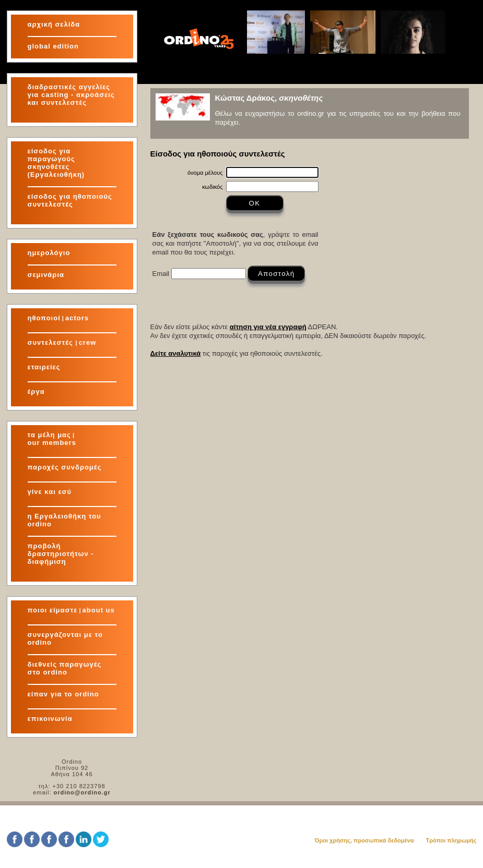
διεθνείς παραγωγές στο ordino (65, 668)
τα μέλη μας (49, 435)
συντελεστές (52, 342)
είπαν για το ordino (63, 694)
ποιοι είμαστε (53, 610)
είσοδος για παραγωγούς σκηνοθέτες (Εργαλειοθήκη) (56, 163)
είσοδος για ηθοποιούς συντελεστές (70, 200)
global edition (54, 46)
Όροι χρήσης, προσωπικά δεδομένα (364, 840)
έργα (36, 391)
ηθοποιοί (44, 318)
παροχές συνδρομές (65, 467)
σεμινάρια (46, 275)
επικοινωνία (50, 719)
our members (52, 443)
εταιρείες (44, 367)
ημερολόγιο (49, 253)
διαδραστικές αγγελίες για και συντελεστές (71, 95)
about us (99, 610)
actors (77, 318)
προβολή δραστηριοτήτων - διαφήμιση (61, 554)
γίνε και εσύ (50, 492)
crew (88, 342)
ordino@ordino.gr (82, 792)
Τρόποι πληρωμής (451, 840)
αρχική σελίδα (54, 24)
